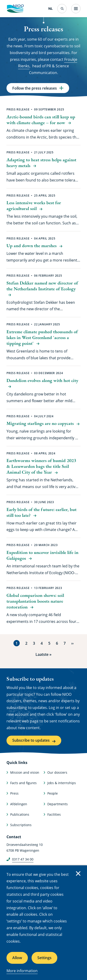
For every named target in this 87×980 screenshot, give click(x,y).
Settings (44, 958)
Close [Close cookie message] (78, 873)
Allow (17, 958)
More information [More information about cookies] (22, 971)
